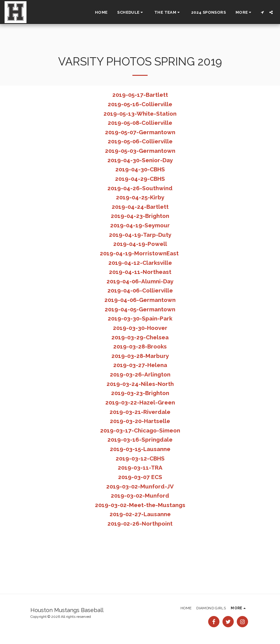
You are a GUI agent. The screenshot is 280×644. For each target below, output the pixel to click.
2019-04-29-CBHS (140, 179)
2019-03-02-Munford (140, 495)
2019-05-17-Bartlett (140, 95)
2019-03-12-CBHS (140, 458)
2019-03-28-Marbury (140, 356)
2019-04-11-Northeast (140, 272)
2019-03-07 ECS (140, 477)
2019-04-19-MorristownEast (139, 253)
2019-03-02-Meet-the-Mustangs (140, 505)
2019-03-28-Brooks (140, 346)
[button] (131, 12)
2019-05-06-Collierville (140, 141)
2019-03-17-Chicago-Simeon (140, 430)
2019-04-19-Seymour (140, 225)
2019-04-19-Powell (140, 244)
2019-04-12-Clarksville (140, 263)
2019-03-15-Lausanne (140, 449)
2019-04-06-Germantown (140, 300)
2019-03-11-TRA (140, 467)
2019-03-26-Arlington (140, 374)
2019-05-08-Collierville (140, 123)
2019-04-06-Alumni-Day (140, 281)
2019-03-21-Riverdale (140, 412)
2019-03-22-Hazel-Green (140, 402)
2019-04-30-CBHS (140, 169)
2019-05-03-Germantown (140, 151)
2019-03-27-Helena (140, 365)
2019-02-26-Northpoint (140, 523)
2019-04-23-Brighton (140, 216)
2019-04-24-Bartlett (140, 207)
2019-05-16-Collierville (140, 104)
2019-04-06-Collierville (140, 290)
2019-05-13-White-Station (140, 114)
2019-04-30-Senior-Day (140, 160)
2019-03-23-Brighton (140, 393)
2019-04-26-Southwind (140, 188)
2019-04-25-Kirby (140, 197)
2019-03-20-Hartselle (140, 421)
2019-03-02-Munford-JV (140, 486)
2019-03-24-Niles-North (140, 384)
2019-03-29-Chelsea (140, 337)
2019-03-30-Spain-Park (140, 318)
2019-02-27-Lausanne (140, 514)
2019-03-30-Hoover (140, 328)
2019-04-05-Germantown (140, 309)
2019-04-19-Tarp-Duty (140, 235)
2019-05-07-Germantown (140, 132)
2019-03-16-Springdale (140, 439)
